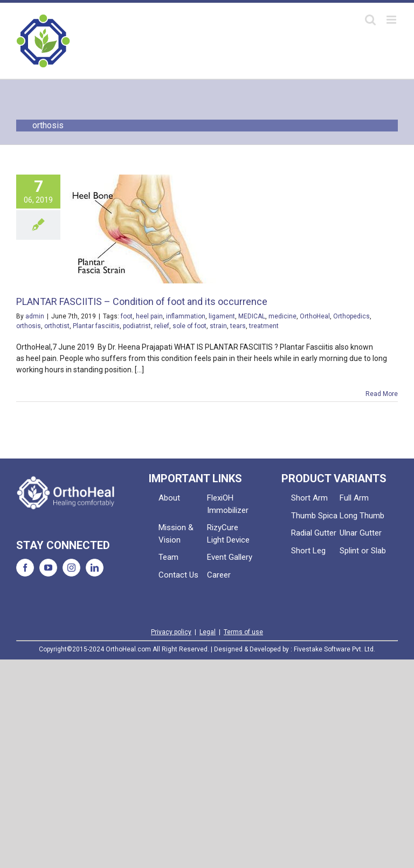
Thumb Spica (314, 516)
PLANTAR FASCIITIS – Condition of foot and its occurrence (142, 301)
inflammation (186, 316)
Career (219, 575)
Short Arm (309, 498)
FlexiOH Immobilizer (228, 504)
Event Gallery (230, 557)
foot (127, 316)
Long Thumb (362, 516)
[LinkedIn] (95, 568)
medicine (282, 316)
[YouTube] (48, 568)
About (169, 498)
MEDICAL (252, 316)
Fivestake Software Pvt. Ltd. (334, 649)
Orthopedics (351, 316)
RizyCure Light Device (228, 534)
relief (162, 326)
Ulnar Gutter (361, 533)
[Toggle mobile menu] (392, 20)
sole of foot (189, 326)
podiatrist (137, 326)
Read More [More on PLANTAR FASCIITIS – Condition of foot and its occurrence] (382, 394)
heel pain (149, 316)
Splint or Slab (363, 551)
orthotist (57, 326)
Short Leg (308, 551)
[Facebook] (25, 568)
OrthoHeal (315, 316)
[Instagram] (71, 568)
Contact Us (178, 575)
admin (35, 316)
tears (238, 326)
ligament (222, 316)
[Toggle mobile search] (370, 20)
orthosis (29, 326)
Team (168, 557)
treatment (264, 326)
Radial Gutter (314, 533)
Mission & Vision (176, 534)
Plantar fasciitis (96, 326)
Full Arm (354, 498)
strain (218, 326)
